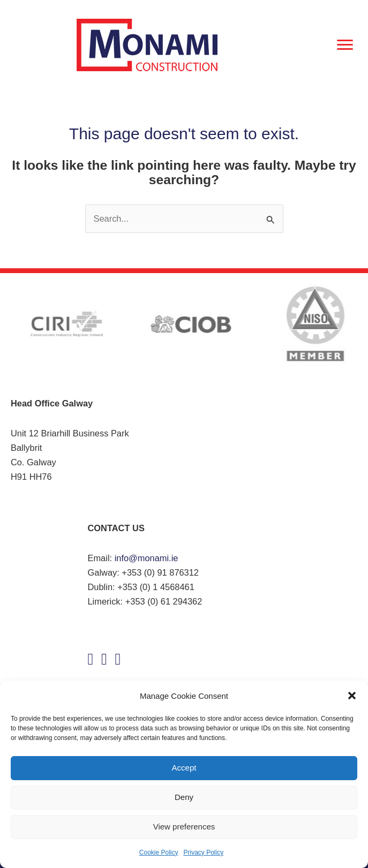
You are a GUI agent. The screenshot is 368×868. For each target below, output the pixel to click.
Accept (184, 768)
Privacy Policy (204, 852)
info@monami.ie (147, 558)
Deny (184, 797)
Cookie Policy (159, 852)
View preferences (184, 827)
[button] (352, 696)
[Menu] (345, 45)
